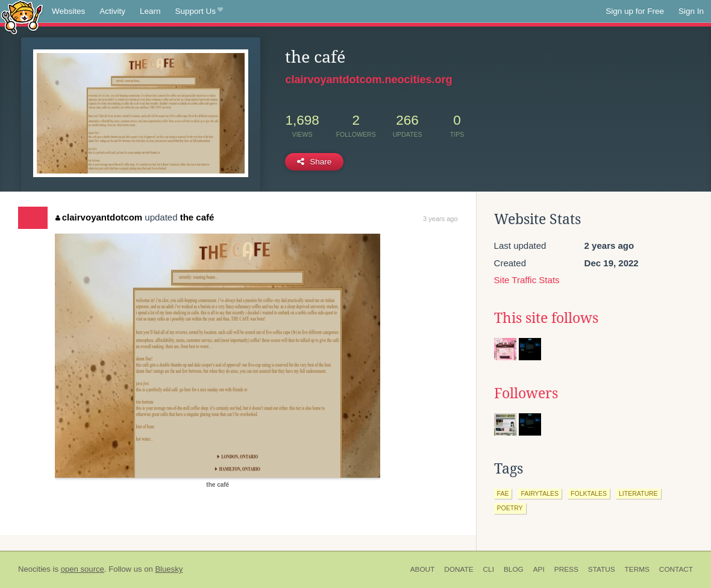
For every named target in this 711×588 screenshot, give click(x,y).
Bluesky (169, 569)
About (423, 569)
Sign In (691, 11)
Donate (459, 569)
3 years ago (440, 219)
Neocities (34, 569)
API (539, 569)
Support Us (199, 11)
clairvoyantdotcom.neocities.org (368, 80)
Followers (526, 393)
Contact (676, 569)
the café (197, 217)
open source (83, 569)
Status (602, 569)
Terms (637, 569)
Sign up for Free (635, 11)
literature (638, 493)
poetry (510, 508)
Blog (514, 569)
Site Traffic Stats (527, 280)
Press (566, 569)
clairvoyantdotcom (99, 217)
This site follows (546, 318)
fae (503, 493)
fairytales (540, 493)
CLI (489, 569)
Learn (150, 11)
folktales (589, 493)
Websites (68, 11)
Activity (112, 11)
